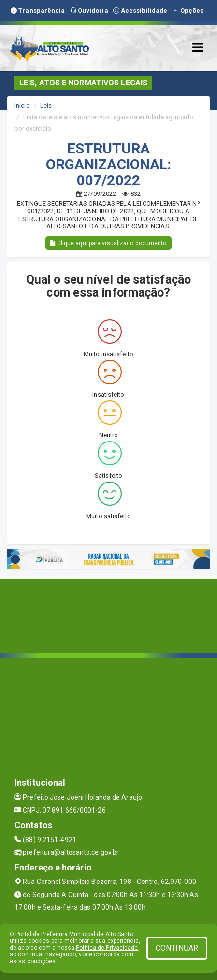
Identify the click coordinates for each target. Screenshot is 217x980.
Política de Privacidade (107, 948)
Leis (46, 105)
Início (22, 105)
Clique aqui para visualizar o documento (108, 243)
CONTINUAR (177, 948)
